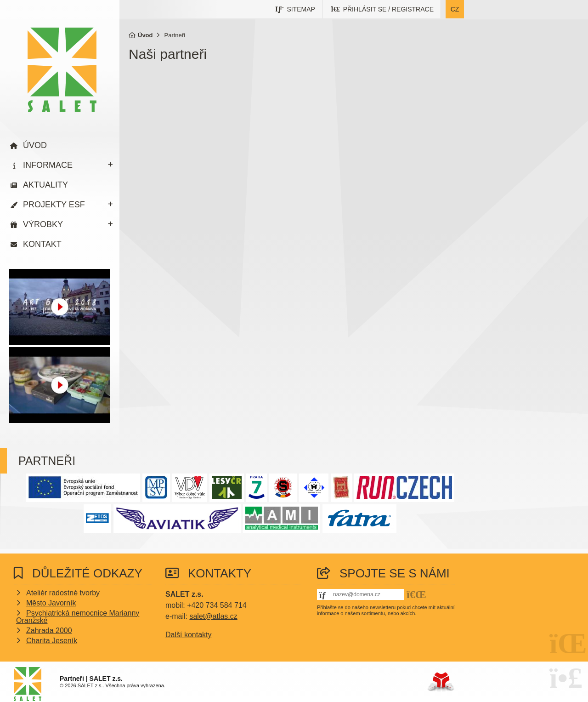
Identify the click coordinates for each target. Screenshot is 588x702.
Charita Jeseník (52, 641)
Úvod (62, 70)
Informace (48, 165)
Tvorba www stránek (441, 682)
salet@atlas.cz (213, 616)
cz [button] (455, 9)
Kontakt (42, 244)
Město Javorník (51, 603)
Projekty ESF (54, 205)
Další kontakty (188, 635)
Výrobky (43, 224)
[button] (382, 9)
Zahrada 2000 (49, 631)
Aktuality (45, 185)
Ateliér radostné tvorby (63, 593)
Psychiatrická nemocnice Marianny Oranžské (78, 617)
